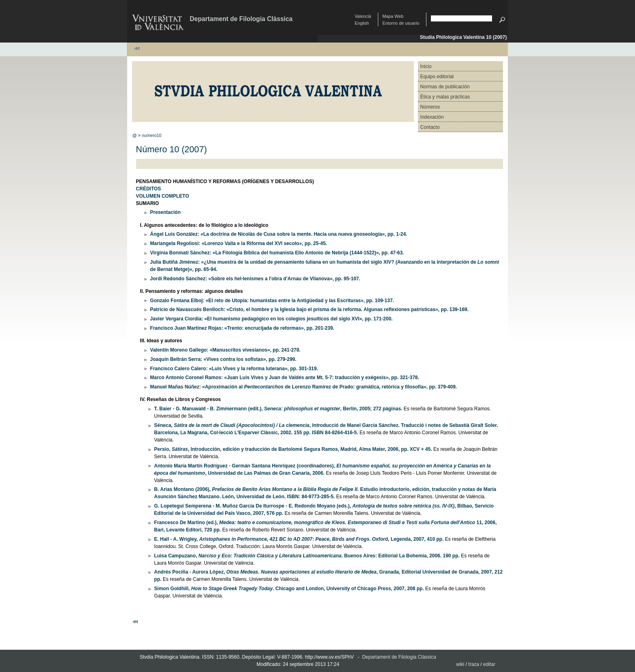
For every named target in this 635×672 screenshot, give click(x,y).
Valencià (363, 16)
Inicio (426, 66)
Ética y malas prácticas (445, 97)
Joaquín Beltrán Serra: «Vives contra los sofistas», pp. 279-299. (223, 359)
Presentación (165, 212)
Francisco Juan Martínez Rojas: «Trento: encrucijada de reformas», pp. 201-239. (242, 328)
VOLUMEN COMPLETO (163, 196)
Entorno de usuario (401, 23)
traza (474, 664)
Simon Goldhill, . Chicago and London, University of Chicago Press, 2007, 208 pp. (289, 589)
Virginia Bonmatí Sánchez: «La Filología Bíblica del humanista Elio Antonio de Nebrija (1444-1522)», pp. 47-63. (277, 253)
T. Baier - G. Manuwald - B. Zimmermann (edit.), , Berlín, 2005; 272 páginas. (278, 409)
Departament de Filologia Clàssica (241, 19)
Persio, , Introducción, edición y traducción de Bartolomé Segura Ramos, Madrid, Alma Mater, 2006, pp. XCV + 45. (293, 449)
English (362, 23)
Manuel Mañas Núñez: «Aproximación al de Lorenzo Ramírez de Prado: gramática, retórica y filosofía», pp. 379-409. (304, 387)
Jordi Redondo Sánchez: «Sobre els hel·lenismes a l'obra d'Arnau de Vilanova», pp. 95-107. (255, 279)
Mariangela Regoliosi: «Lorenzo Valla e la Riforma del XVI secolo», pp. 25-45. (239, 243)
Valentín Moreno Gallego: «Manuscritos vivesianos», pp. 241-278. (225, 350)
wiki (460, 664)
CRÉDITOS (149, 189)
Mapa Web (393, 16)
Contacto (430, 127)
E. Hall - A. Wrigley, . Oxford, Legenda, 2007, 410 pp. (299, 539)
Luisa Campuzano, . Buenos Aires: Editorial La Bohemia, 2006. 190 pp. (307, 556)
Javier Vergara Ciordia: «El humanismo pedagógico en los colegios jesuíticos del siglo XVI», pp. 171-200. (272, 319)
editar (489, 664)
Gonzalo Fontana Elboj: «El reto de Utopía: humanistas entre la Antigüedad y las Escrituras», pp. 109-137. (272, 301)
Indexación (432, 117)
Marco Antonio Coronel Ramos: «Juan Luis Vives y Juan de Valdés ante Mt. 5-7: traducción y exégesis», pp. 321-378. (285, 378)
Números (430, 107)
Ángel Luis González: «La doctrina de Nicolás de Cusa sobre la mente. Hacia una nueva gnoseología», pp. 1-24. (279, 234)
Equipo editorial (437, 77)
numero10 (152, 135)
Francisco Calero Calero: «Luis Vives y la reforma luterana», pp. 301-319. (234, 369)
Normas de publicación (445, 87)
